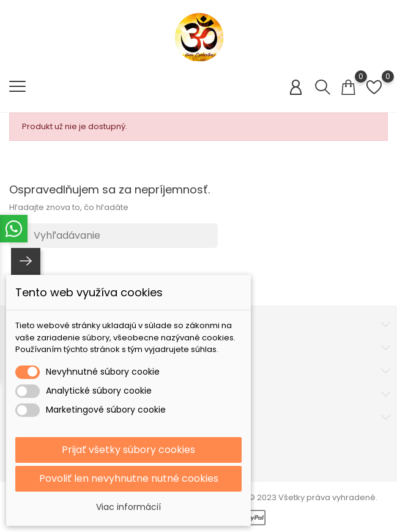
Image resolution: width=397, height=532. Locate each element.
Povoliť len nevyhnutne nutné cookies (129, 478)
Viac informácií (128, 507)
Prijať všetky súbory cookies (128, 450)
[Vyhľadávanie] (113, 236)
